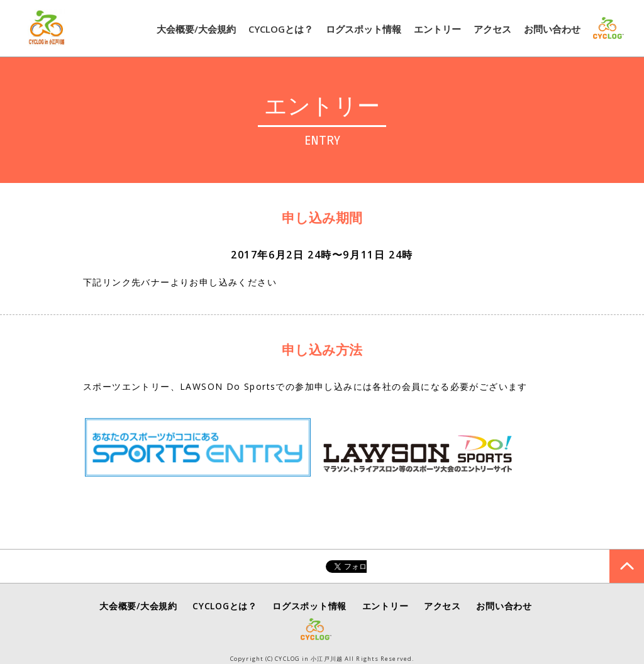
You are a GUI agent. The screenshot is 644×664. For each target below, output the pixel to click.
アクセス (492, 29)
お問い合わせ (552, 29)
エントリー (437, 29)
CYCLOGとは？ (281, 29)
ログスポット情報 (364, 29)
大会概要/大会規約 (196, 29)
